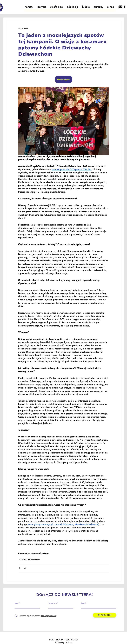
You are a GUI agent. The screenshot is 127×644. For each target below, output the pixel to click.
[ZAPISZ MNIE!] (105, 615)
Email (84, 603)
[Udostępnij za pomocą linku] (25, 568)
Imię (17, 603)
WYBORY (22, 559)
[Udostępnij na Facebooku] (19, 568)
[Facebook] (124, 7)
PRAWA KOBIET (34, 559)
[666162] (120, 7)
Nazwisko (53, 603)
